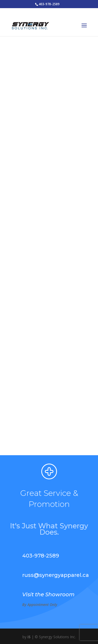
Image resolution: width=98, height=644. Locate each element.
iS (29, 637)
